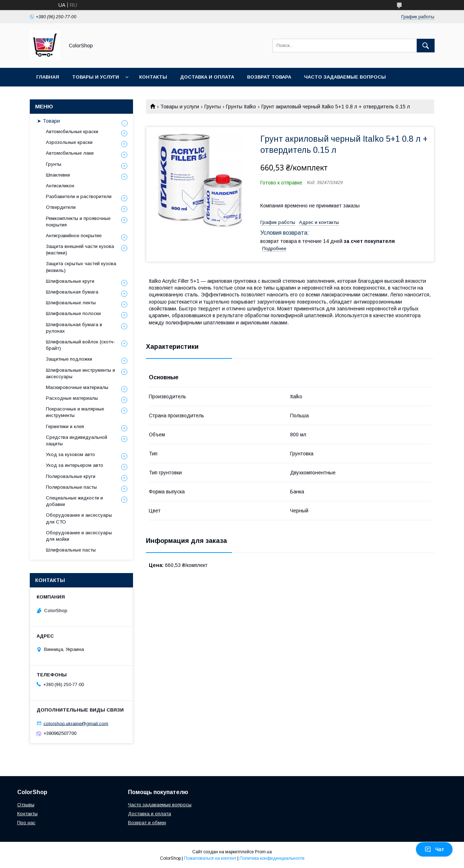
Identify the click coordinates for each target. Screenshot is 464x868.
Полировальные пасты (71, 487)
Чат (434, 849)
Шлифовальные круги (70, 281)
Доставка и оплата (207, 77)
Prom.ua (263, 852)
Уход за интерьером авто (75, 465)
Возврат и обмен (147, 823)
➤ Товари (48, 121)
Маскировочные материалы (77, 387)
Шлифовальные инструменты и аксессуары (81, 373)
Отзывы (26, 805)
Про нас (26, 823)
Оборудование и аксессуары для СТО (79, 518)
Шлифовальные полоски (73, 313)
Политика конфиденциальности (272, 858)
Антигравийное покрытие (74, 236)
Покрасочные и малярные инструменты (75, 412)
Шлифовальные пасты (71, 550)
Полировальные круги (71, 476)
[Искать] (426, 46)
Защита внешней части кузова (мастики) (80, 250)
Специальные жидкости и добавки (74, 501)
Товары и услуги (96, 77)
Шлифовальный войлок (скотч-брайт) (81, 345)
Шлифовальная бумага (72, 292)
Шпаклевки (58, 175)
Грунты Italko (241, 107)
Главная (48, 77)
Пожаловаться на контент (210, 858)
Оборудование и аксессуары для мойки (79, 536)
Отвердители (61, 207)
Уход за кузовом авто (70, 454)
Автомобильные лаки (70, 153)
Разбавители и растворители (79, 196)
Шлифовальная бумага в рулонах (74, 328)
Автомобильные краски (72, 132)
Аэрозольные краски (69, 142)
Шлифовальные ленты (71, 303)
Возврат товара (269, 77)
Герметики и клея (65, 426)
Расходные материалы (72, 398)
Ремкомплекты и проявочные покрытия (78, 222)
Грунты (213, 107)
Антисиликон (60, 186)
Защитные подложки (69, 359)
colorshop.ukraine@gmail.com (76, 723)
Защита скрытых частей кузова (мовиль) (81, 267)
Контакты (153, 77)
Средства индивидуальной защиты (77, 440)
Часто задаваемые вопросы (345, 77)
